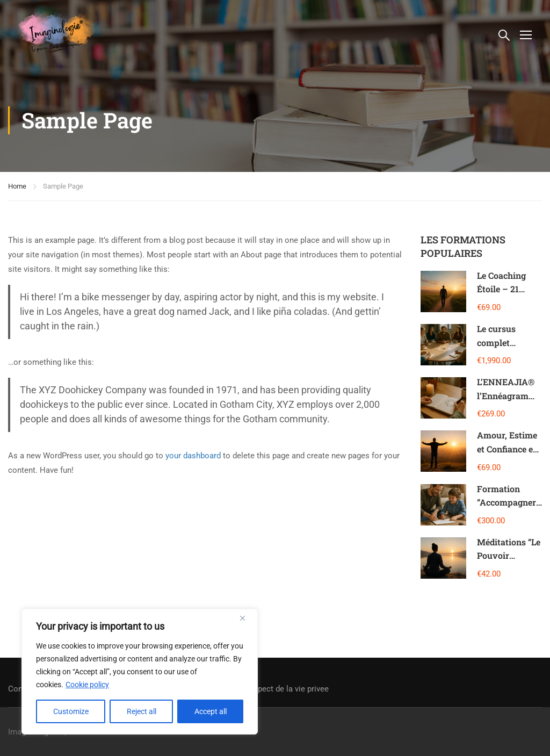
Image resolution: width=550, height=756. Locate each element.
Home (17, 186)
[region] (140, 672)
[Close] (247, 618)
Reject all (142, 711)
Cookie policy (87, 685)
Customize (71, 711)
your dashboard (193, 456)
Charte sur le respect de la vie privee (264, 689)
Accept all (211, 711)
